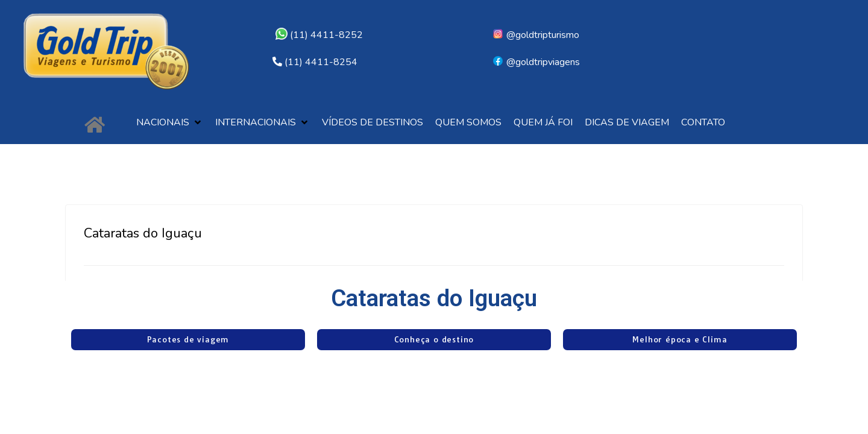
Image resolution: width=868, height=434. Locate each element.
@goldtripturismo (536, 35)
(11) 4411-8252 (319, 35)
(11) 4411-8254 (321, 62)
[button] (170, 123)
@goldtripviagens (536, 62)
